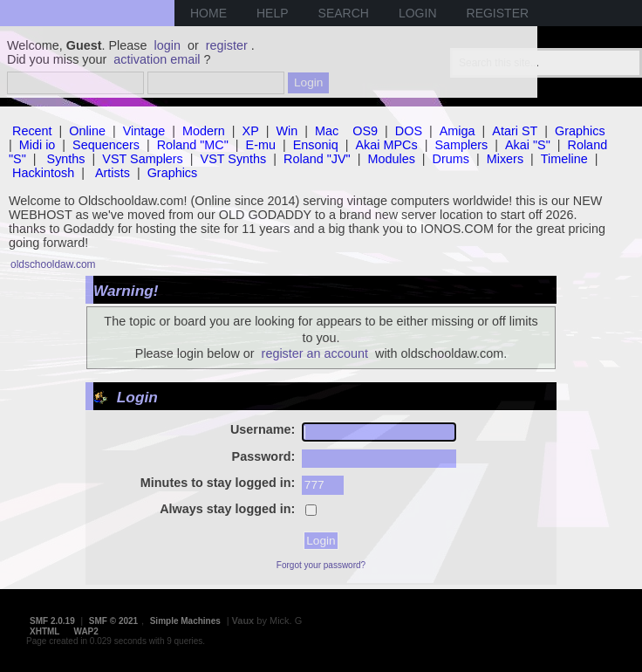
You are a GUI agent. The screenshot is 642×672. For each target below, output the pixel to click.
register (227, 45)
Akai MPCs (387, 145)
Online (87, 131)
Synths (66, 159)
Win (287, 131)
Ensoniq (316, 145)
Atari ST (515, 131)
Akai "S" (528, 145)
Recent (32, 131)
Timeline (564, 159)
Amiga (458, 131)
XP (251, 131)
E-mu (261, 145)
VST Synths (234, 159)
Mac (327, 131)
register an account (315, 353)
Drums (451, 159)
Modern (204, 131)
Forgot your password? (321, 565)
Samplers (461, 145)
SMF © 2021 (113, 621)
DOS (409, 131)
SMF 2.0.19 (52, 621)
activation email (157, 59)
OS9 (365, 131)
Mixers (505, 159)
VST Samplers (143, 159)
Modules (391, 159)
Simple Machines (185, 621)
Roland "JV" (317, 159)
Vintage (144, 131)
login (167, 45)
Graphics (580, 131)
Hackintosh (43, 173)
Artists (113, 173)
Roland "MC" (193, 145)
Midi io (38, 145)
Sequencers (106, 145)
